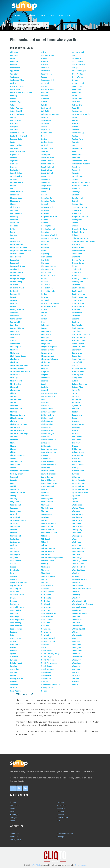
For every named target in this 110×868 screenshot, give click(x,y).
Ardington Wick (17, 80)
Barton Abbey (16, 145)
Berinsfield (15, 170)
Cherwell (14, 387)
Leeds (12, 821)
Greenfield (46, 182)
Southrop (76, 316)
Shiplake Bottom (79, 229)
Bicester (14, 179)
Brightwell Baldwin (18, 247)
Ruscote (76, 173)
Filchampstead (47, 55)
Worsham (76, 669)
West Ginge (77, 558)
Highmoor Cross (48, 269)
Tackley (75, 409)
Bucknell (14, 291)
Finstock (45, 65)
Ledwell (44, 390)
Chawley (14, 378)
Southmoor (77, 313)
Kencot (44, 328)
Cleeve (13, 446)
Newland (45, 635)
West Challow (78, 551)
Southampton (62, 818)
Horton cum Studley (50, 303)
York (58, 821)
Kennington (46, 331)
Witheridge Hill (79, 629)
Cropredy (14, 508)
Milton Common (48, 548)
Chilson (13, 396)
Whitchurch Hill (79, 601)
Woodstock (77, 657)
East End (14, 613)
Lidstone (45, 406)
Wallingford (77, 505)
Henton (44, 244)
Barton (13, 142)
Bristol (13, 811)
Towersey (76, 458)
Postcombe (77, 111)
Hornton (45, 297)
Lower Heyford (48, 471)
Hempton (45, 232)
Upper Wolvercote (80, 492)
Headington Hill (48, 229)
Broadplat (14, 260)
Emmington (15, 644)
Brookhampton (17, 272)
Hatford (44, 223)
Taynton (76, 421)
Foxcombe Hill (47, 80)
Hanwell (45, 204)
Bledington (15, 207)
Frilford (44, 86)
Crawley (14, 499)
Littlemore (46, 443)
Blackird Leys (16, 198)
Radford (76, 130)
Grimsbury (46, 189)
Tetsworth (77, 427)
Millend (44, 542)
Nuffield (45, 682)
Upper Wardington (80, 489)
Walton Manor (78, 508)
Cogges (13, 458)
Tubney (75, 468)
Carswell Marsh (17, 328)
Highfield (45, 260)
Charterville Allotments (20, 371)
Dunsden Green (17, 595)
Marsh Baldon (47, 508)
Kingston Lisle (47, 353)
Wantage (76, 511)
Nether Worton (48, 592)
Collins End (15, 465)
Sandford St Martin (81, 185)
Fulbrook (45, 99)
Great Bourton (47, 158)
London (13, 802)
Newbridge (46, 629)
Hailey (44, 195)
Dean (12, 548)
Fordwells (45, 68)
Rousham (76, 167)
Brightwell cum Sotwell (20, 251)
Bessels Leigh (16, 176)
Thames (76, 434)
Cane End (14, 325)
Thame (75, 430)
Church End (15, 427)
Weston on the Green (82, 589)
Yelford (75, 685)
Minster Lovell (47, 561)
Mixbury (45, 564)
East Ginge (15, 616)
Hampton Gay (47, 198)
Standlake (76, 331)
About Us (14, 836)
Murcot (44, 579)
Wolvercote (77, 635)
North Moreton (48, 660)
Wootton (76, 666)
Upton (75, 499)
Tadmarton (77, 415)
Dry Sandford (16, 585)
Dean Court (15, 551)
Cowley (13, 496)
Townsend (77, 461)
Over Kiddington (79, 71)
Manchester (61, 805)
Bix (11, 189)
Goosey (44, 136)
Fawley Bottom (17, 678)
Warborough (78, 514)
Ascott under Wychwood (21, 92)
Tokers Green (78, 452)
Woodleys (76, 654)
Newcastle (61, 808)
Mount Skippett (48, 576)
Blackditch (15, 195)
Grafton (44, 151)
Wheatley (76, 595)
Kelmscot (45, 325)
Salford (75, 179)
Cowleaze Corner (18, 492)
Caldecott (14, 313)
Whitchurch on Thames (82, 604)
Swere (75, 393)
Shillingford (77, 220)
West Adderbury (79, 548)
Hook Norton (47, 288)
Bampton (14, 127)
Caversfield (15, 344)
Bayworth (14, 154)
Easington (14, 604)
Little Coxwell (47, 418)
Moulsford (46, 573)
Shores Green (78, 247)
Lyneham (45, 492)
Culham (13, 530)
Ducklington (15, 589)
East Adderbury (17, 607)
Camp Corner (16, 319)
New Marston (47, 620)
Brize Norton (16, 257)
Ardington (14, 77)
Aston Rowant (16, 108)
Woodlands (77, 651)
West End (76, 554)
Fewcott (14, 688)
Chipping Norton (17, 415)
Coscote (14, 480)
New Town (46, 623)
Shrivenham (77, 254)
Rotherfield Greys (80, 161)
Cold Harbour (16, 461)
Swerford (76, 396)
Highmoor (45, 263)
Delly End (14, 558)
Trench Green (78, 465)
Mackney (45, 496)
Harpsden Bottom (49, 216)
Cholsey (13, 421)
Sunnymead (77, 378)
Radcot (75, 127)
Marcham (45, 505)
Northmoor (46, 678)
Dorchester (15, 570)
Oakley (44, 691)
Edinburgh (14, 814)
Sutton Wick (77, 387)
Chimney (14, 406)
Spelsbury (76, 322)
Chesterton (15, 390)
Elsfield (13, 641)
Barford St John (17, 133)
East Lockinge (16, 629)
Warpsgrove (77, 520)
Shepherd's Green (80, 216)
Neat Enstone (47, 585)
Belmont (14, 164)
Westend (76, 582)
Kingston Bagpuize (49, 347)
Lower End (46, 468)
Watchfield (77, 523)
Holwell (44, 282)
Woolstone (77, 663)
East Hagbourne (17, 620)
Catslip (13, 337)
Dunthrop (14, 598)
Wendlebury (77, 545)
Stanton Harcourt (80, 337)
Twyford (76, 474)
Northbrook (46, 672)
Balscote (14, 123)
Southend (76, 309)
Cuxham (14, 545)
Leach (44, 384)
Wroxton (76, 675)
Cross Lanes (15, 511)
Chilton (13, 402)
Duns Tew (14, 592)
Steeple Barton (79, 347)
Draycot (14, 576)
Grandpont (46, 154)
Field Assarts (16, 691)
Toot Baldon (77, 455)
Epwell (13, 654)
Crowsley (14, 523)
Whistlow (76, 598)
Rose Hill (76, 158)
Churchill (14, 437)
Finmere (45, 61)
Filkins (44, 58)
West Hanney (78, 564)
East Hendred (16, 626)
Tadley (75, 412)
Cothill (13, 486)
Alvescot (14, 65)
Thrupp (75, 446)
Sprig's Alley (77, 325)
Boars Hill (14, 223)
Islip (43, 322)
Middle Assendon (49, 523)
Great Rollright (48, 173)
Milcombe (45, 536)
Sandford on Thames (81, 182)
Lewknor (45, 402)
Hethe (44, 251)
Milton (44, 545)
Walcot (75, 502)
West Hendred (78, 567)
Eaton (13, 635)
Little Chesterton (49, 412)
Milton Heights (48, 551)
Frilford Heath (47, 89)
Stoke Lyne (77, 353)
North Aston (47, 651)
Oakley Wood (78, 52)
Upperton (76, 496)
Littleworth (46, 446)
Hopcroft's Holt (48, 291)
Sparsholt (76, 319)
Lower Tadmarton (49, 483)
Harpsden (45, 213)
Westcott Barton (79, 579)
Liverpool (60, 802)
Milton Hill (46, 554)
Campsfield (15, 322)
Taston (75, 418)
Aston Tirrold (16, 111)
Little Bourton (47, 409)
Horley (44, 294)
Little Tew (45, 437)
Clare (12, 443)
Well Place (77, 542)
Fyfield (44, 105)
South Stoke (77, 300)
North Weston (47, 669)
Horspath (45, 300)
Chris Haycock (81, 865)
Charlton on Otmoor (19, 365)
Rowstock (76, 170)
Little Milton (47, 427)
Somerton (76, 272)
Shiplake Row (78, 232)
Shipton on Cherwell (81, 238)
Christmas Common (19, 424)
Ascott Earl (15, 89)
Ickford (44, 309)
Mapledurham (47, 502)
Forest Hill (46, 71)
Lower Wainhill (48, 486)
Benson (13, 167)
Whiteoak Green (79, 607)
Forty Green (46, 74)
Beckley (13, 158)
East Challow (16, 610)
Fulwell (44, 102)
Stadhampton (78, 328)
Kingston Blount (48, 350)
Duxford (14, 601)
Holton (44, 278)
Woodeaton (77, 641)
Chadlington (15, 347)
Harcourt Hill (47, 207)
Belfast (13, 808)
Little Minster (47, 430)
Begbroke (14, 161)
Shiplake (76, 226)
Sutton (75, 381)
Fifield (44, 52)
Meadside (45, 517)
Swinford (76, 402)
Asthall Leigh (16, 102)
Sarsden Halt (78, 198)
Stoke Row (77, 356)
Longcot (45, 455)
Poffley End (77, 105)
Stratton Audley (79, 368)
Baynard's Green (17, 151)
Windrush (76, 623)
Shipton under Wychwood (83, 241)
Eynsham (14, 666)
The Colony (77, 437)
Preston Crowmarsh (81, 114)
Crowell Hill (15, 517)
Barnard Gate (16, 139)
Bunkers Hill (16, 294)
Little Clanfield (48, 415)
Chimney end (16, 409)
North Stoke (46, 666)
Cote (12, 483)
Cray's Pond (15, 502)
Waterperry (77, 530)
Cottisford (14, 489)
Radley (75, 136)
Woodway (76, 660)
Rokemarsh (77, 154)
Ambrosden (15, 68)
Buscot (13, 306)
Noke (43, 647)
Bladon (13, 204)
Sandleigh (76, 192)
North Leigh (46, 657)
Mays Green (46, 514)
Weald (75, 539)
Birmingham (15, 805)
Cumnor (14, 533)
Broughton (15, 275)
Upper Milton (78, 486)
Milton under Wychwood (52, 558)
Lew (43, 399)
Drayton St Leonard (19, 582)
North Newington (49, 663)
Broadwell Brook (17, 266)
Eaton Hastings (17, 638)
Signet (75, 266)
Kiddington (46, 334)
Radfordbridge (78, 133)
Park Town (77, 89)
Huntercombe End (49, 306)
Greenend (45, 179)
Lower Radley (47, 477)
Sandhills (76, 189)
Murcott (45, 582)
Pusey (75, 117)
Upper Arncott (78, 480)
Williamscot (77, 620)
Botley (13, 229)
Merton (44, 520)
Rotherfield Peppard (81, 164)
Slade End (76, 269)
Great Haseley (47, 164)
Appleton (14, 74)
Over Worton (78, 77)
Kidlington (46, 337)
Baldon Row (15, 120)
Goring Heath (47, 142)
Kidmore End (47, 340)
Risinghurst (77, 148)
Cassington (15, 334)
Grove (44, 192)
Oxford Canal (78, 83)
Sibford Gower (78, 263)
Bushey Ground (17, 309)
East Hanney (16, 623)
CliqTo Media (36, 865)
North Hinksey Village (51, 654)
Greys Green (47, 185)
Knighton (45, 368)
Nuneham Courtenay (50, 685)
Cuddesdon (15, 527)
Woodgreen (77, 647)
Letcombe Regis (48, 396)
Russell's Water (79, 176)
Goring (44, 139)
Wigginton (77, 610)
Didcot (13, 567)
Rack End (76, 123)
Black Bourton (16, 192)
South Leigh (77, 291)
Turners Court (78, 471)
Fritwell (44, 96)
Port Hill (76, 108)
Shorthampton (78, 251)
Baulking (14, 148)
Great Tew (46, 176)
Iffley (43, 316)
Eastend (14, 632)
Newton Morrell (48, 638)
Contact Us (15, 833)
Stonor (75, 365)
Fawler (13, 675)
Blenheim (14, 210)
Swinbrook (77, 399)
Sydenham (77, 406)
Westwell (76, 592)
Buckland (14, 285)
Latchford (45, 378)
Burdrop (14, 300)
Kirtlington (46, 362)
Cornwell (14, 477)
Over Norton (78, 74)
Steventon (77, 350)
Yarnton (76, 682)
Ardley (13, 83)
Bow (12, 238)
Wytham (76, 678)
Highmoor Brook (48, 266)
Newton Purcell (48, 641)
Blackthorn (15, 201)
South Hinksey (79, 288)
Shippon (76, 235)
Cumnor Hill (15, 536)
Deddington (15, 554)
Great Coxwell (47, 161)
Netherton (46, 601)
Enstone (14, 651)
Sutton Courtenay (80, 384)
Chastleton (15, 375)
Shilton (75, 223)
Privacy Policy (16, 840)
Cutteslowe (15, 542)
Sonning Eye (77, 282)
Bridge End (15, 241)
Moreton (45, 570)
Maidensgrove (47, 499)
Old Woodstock (79, 65)
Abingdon (14, 52)
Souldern (76, 285)
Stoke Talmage (79, 359)
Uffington (76, 477)
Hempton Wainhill (49, 235)
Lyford (44, 489)
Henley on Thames (49, 238)
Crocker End (15, 505)
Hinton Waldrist (48, 275)
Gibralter (45, 123)
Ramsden (76, 142)
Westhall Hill (78, 585)
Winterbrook (78, 626)
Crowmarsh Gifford (19, 520)
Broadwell (15, 263)
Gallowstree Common (51, 114)
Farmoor (14, 672)
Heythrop (45, 254)
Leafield (45, 387)
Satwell (75, 201)
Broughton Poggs (18, 278)
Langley (44, 375)
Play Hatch (77, 102)
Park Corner (77, 86)
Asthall (13, 99)
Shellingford (77, 210)
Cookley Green (17, 474)
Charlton (14, 362)
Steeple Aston (78, 344)
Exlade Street (16, 663)
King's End (46, 344)
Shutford (76, 257)
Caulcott (14, 340)
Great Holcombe (48, 167)
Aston (13, 105)
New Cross (46, 610)
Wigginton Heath (80, 613)
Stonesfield (77, 362)
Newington (46, 632)
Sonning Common (80, 278)
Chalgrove (14, 353)
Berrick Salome (17, 173)
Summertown (78, 371)
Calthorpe (14, 316)
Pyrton (75, 120)
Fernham (14, 685)
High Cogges (46, 257)
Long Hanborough (49, 449)
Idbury (44, 313)
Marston (45, 511)
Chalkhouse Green (18, 356)
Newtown (45, 644)
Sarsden (76, 195)
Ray (74, 145)
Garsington (46, 120)
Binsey (13, 185)
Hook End (45, 285)
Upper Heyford (79, 483)
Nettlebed (45, 604)
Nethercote (46, 595)
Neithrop (45, 589)
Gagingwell (46, 108)
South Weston (78, 303)
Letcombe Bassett (49, 393)
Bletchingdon (16, 213)
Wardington (77, 517)
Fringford (45, 92)
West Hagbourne (79, 561)
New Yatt (45, 626)
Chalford (14, 350)
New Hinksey (47, 616)
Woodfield (77, 644)
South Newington (80, 297)
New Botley (46, 607)
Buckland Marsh (17, 288)
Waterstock (77, 533)
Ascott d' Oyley (17, 86)
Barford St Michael (18, 136)
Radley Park (77, 139)
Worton (75, 672)
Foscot (44, 77)
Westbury (76, 573)
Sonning (76, 275)
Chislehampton (17, 418)
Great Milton (47, 170)
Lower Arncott (47, 461)
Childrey (14, 393)
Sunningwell (77, 375)
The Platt (76, 443)
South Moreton (79, 294)
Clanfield (14, 440)
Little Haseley (47, 421)
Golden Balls (47, 133)
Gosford (44, 145)
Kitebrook (45, 365)
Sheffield (60, 814)
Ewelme (13, 660)
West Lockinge (79, 570)
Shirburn (76, 244)
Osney (75, 68)
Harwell (44, 220)
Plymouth (61, 811)
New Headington (48, 613)
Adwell (13, 58)
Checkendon (15, 384)
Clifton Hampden (18, 455)
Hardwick (45, 210)
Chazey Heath (16, 381)
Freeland (45, 83)
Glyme (44, 127)
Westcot (76, 576)
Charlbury (14, 359)
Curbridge (14, 539)
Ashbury (14, 96)
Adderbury (15, 55)
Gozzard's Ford (48, 148)
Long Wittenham (48, 452)
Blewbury (14, 216)
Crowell (13, 514)
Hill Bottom (46, 272)
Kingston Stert (47, 356)
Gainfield (45, 111)
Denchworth (16, 561)
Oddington (77, 58)
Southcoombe (78, 306)
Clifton (13, 452)
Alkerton (14, 61)
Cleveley (14, 449)
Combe (13, 468)
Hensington (46, 241)
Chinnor (14, 412)
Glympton (45, 130)
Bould (13, 232)
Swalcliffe (76, 390)
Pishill (75, 96)
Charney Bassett (17, 368)
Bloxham (14, 220)
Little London (47, 424)
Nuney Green (47, 688)
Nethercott (46, 598)
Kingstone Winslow (49, 359)
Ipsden (44, 319)
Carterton (14, 331)
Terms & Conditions (65, 833)
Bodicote (14, 226)
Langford (45, 371)
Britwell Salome (17, 254)
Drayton (14, 579)
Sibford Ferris (78, 260)
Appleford (14, 71)
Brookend (14, 269)
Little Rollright (47, 434)
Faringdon (15, 669)
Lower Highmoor (48, 474)
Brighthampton (17, 244)
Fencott (13, 682)
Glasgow (14, 818)
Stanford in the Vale (81, 334)
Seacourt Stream (79, 207)
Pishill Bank (77, 99)
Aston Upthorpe (17, 114)
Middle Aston (47, 527)
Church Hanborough (19, 434)
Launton (45, 381)
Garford (44, 117)
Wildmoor (76, 616)
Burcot (13, 297)
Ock (74, 55)
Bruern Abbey (16, 282)
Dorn (12, 573)
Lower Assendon (48, 465)
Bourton (14, 235)
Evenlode (14, 657)
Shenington (77, 213)
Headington (46, 226)
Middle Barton (47, 530)
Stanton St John (79, 340)
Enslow (13, 647)
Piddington (77, 92)
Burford (13, 303)
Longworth (46, 458)
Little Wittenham (49, 440)
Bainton (14, 117)
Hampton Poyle (48, 201)
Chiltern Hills (16, 399)
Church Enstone (17, 430)
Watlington (77, 536)
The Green (77, 440)
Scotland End (78, 204)
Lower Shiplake (48, 480)
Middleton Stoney (49, 533)
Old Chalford (78, 61)
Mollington (46, 567)
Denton (13, 564)
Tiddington (77, 449)
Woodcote (76, 638)
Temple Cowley (79, 424)
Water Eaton (78, 527)
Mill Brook (46, 539)
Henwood (45, 247)
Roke (74, 151)
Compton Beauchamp (20, 471)
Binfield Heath (16, 182)
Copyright (61, 836)
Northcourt (46, 675)
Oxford (75, 80)
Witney (75, 632)
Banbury (14, 130)
